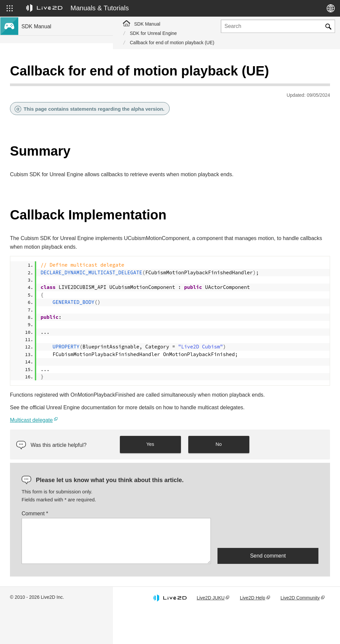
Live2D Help (263, 625)
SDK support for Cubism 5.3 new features (65, 84)
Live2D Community (299, 629)
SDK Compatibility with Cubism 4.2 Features (58, 190)
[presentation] (268, 560)
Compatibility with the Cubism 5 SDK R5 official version (63, 144)
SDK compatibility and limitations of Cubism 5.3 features (58, 161)
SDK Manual (147, 24)
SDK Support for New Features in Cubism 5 (65, 98)
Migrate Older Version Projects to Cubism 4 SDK (65, 225)
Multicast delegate (144, 447)
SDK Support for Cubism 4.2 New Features (57, 126)
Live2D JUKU (226, 625)
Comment (148, 541)
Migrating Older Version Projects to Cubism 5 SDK (58, 207)
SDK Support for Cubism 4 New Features (64, 112)
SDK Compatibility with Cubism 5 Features (66, 176)
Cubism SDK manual (43, 73)
